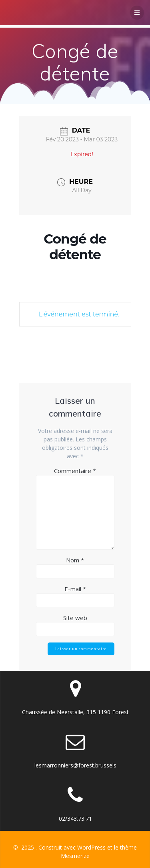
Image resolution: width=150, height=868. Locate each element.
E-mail (75, 589)
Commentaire (75, 471)
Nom (75, 560)
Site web (75, 618)
